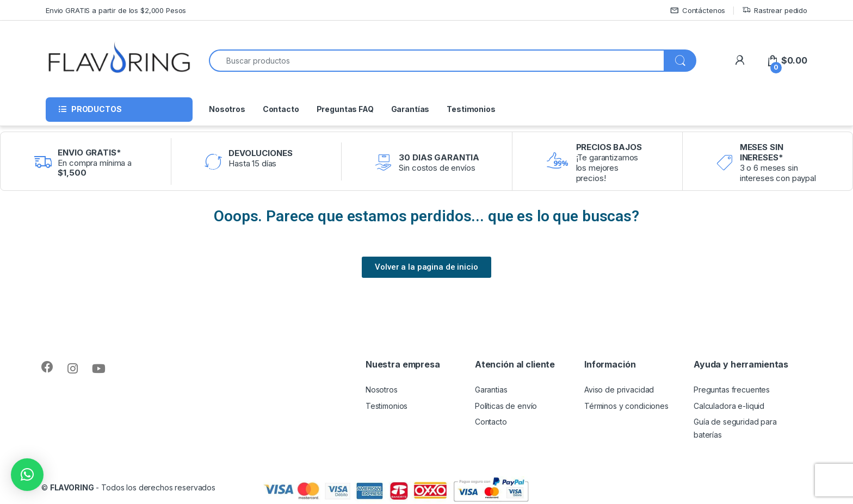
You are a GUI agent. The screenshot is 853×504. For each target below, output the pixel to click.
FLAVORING (72, 487)
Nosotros (227, 109)
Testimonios (471, 109)
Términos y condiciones (626, 406)
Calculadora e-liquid (729, 406)
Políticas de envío (506, 406)
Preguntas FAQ (345, 109)
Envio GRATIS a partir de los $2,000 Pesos (116, 10)
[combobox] (437, 61)
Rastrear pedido (775, 11)
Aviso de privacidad (619, 390)
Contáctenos (698, 11)
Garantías (410, 109)
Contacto (281, 109)
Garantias (491, 390)
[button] (27, 475)
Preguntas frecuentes (732, 390)
